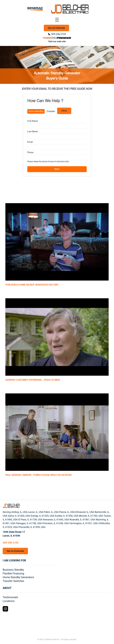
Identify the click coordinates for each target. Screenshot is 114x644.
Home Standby (36, 111)
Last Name (33, 132)
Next (57, 169)
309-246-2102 (59, 34)
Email (30, 142)
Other (64, 111)
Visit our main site (57, 41)
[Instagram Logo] (5, 609)
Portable (51, 111)
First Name (33, 121)
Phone (30, 153)
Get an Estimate (56, 28)
